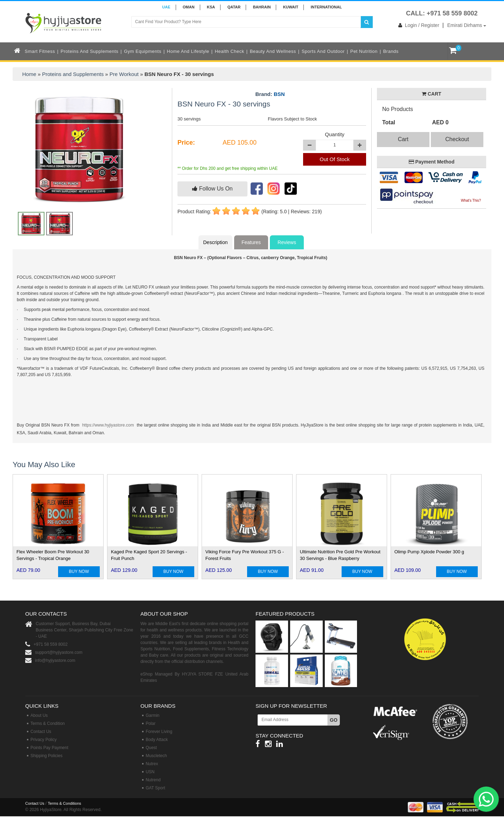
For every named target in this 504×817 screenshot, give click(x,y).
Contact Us (41, 732)
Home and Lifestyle (188, 51)
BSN (279, 94)
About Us (39, 715)
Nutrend (153, 780)
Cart (403, 139)
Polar (150, 723)
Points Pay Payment (49, 748)
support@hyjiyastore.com (59, 652)
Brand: (270, 94)
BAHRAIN (262, 7)
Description (215, 242)
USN (150, 772)
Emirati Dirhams (467, 25)
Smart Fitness (40, 51)
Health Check (230, 51)
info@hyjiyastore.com (55, 660)
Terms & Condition (48, 723)
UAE (166, 7)
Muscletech (156, 756)
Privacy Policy (44, 740)
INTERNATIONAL (326, 7)
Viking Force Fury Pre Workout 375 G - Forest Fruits (245, 555)
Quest (151, 748)
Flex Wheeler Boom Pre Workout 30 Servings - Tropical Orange (53, 555)
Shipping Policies (46, 756)
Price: (186, 143)
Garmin (152, 715)
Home (29, 74)
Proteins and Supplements (89, 51)
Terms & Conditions (64, 803)
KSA (211, 7)
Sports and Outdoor (323, 51)
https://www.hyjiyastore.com (108, 425)
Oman (189, 7)
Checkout (457, 139)
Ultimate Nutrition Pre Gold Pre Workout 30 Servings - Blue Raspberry (340, 555)
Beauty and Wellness (273, 51)
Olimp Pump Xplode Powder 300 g (429, 552)
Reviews (287, 242)
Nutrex (152, 764)
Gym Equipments (143, 51)
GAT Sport (155, 788)
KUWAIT (291, 7)
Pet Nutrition (364, 51)
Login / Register (417, 25)
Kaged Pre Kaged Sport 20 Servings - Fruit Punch (149, 555)
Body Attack (157, 740)
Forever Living (159, 732)
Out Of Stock (335, 159)
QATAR (234, 7)
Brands (391, 51)
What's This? (471, 200)
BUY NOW (79, 572)
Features (251, 242)
